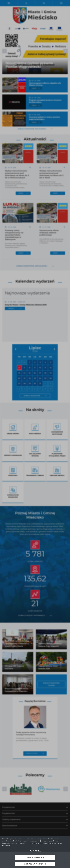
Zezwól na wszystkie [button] (35, 864)
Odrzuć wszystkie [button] (35, 858)
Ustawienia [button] (35, 851)
